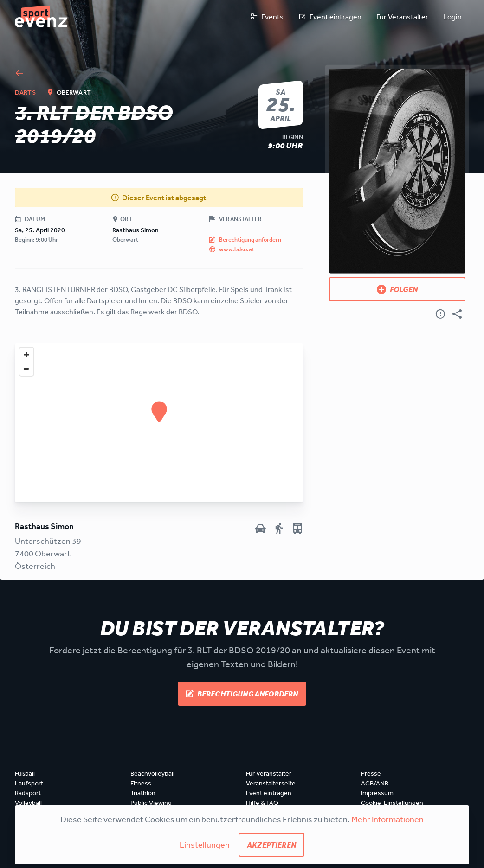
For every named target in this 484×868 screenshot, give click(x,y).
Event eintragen (330, 17)
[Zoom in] (26, 355)
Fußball (25, 773)
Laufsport (29, 783)
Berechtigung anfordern (242, 694)
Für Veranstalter (402, 17)
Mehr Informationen (387, 819)
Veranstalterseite (271, 783)
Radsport (28, 793)
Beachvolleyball (152, 773)
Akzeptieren (271, 845)
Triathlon (143, 793)
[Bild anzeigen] (397, 171)
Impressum (377, 793)
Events (267, 17)
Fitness (141, 783)
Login (452, 17)
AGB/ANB (375, 783)
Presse (371, 773)
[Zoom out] (26, 369)
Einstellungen (205, 844)
